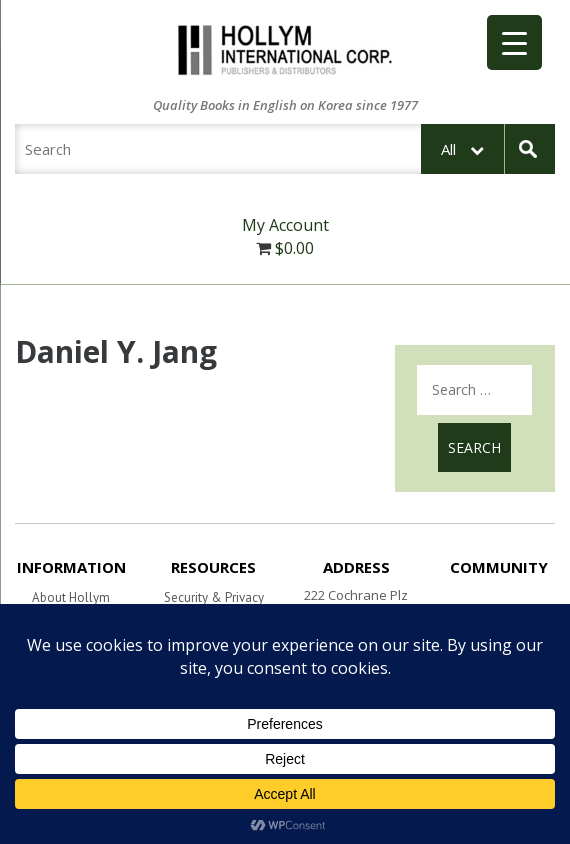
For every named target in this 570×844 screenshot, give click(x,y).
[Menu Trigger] (514, 42)
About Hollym (71, 597)
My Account (285, 225)
